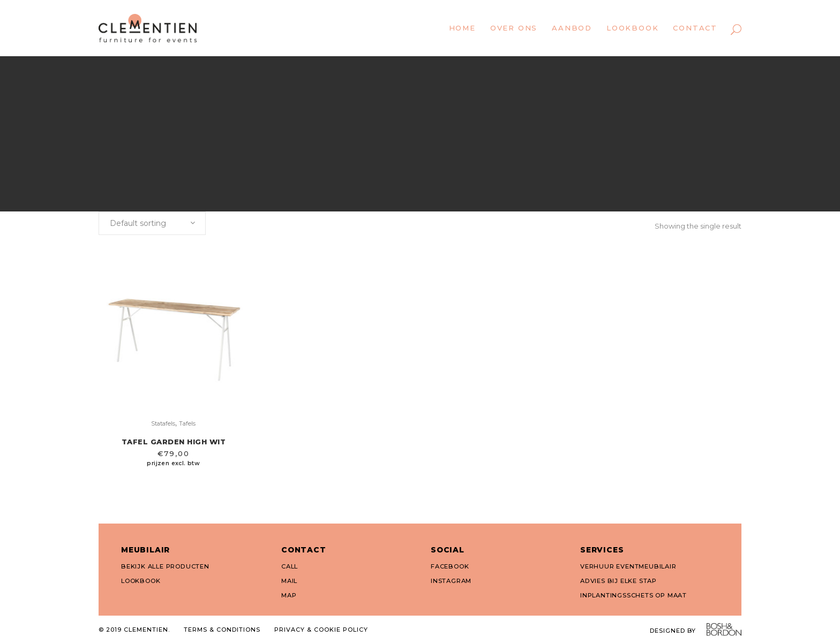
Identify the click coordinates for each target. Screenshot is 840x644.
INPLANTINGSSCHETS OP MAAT (633, 595)
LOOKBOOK (141, 581)
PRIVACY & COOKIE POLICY (321, 630)
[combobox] (152, 223)
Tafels (187, 423)
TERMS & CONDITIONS (222, 630)
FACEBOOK (450, 566)
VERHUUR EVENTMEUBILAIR (628, 566)
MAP (289, 595)
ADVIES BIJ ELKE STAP (618, 581)
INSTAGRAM (451, 581)
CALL (290, 566)
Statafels (163, 423)
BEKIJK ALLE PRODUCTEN (165, 566)
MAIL (289, 581)
